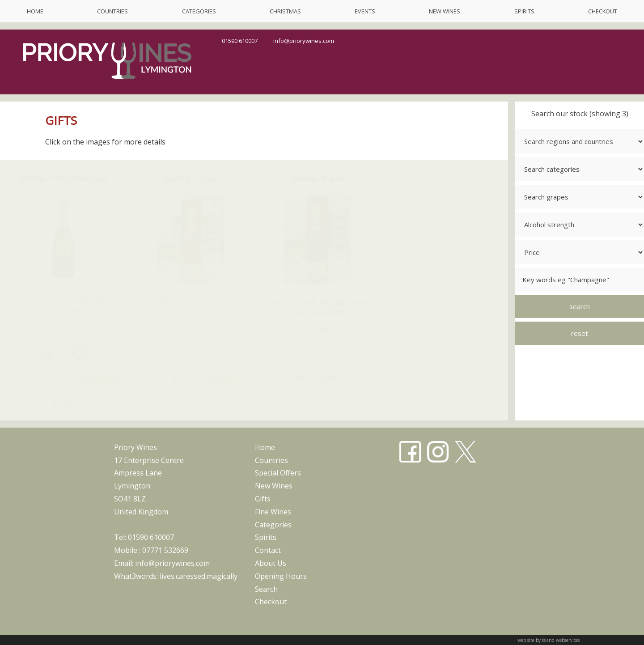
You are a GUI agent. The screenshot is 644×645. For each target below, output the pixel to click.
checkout (603, 11)
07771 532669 (165, 550)
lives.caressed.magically (199, 576)
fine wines (273, 512)
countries (112, 11)
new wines (445, 11)
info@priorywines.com (304, 41)
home (35, 11)
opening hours (281, 576)
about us (271, 563)
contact (268, 550)
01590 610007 (240, 41)
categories (199, 11)
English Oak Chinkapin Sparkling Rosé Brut (191, 307)
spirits (524, 11)
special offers (278, 473)
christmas (285, 11)
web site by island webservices (549, 640)
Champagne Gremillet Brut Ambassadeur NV (64, 305)
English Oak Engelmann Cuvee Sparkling (318, 307)
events (365, 11)
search (266, 589)
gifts (263, 499)
